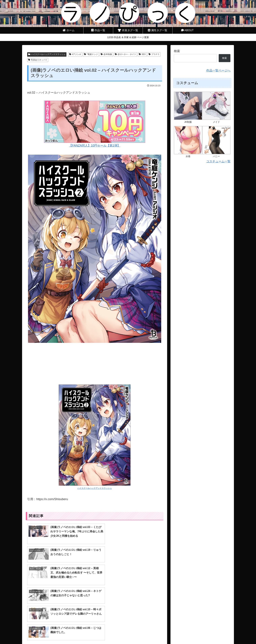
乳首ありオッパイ (38, 60)
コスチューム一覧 (218, 161)
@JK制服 (106, 54)
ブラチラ (154, 54)
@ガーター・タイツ (125, 54)
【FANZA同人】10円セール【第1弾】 (95, 124)
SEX (142, 54)
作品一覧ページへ (218, 70)
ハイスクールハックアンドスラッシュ (47, 54)
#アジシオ (75, 54)
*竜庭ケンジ (91, 54)
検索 (177, 51)
